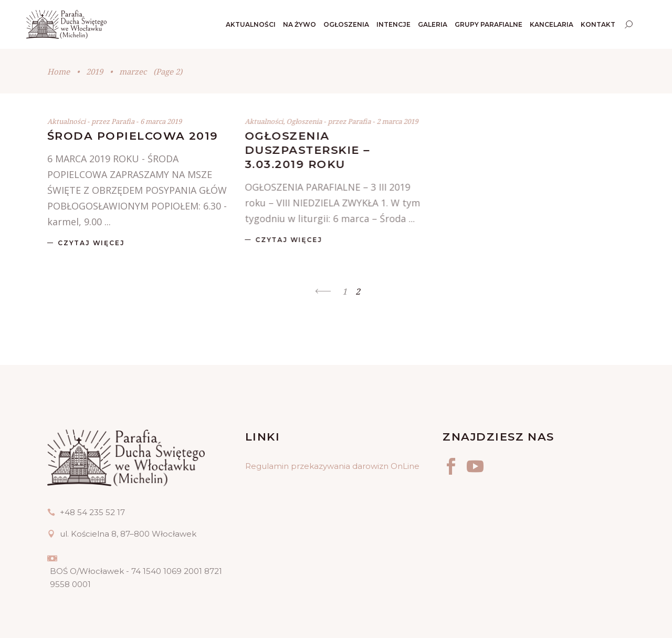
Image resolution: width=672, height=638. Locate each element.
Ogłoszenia (304, 121)
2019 (94, 71)
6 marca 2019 (161, 121)
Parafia (124, 121)
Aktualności (66, 121)
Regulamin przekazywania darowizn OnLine (332, 466)
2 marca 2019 (397, 121)
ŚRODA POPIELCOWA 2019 (133, 136)
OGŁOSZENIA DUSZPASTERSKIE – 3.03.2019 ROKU (307, 150)
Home (59, 71)
